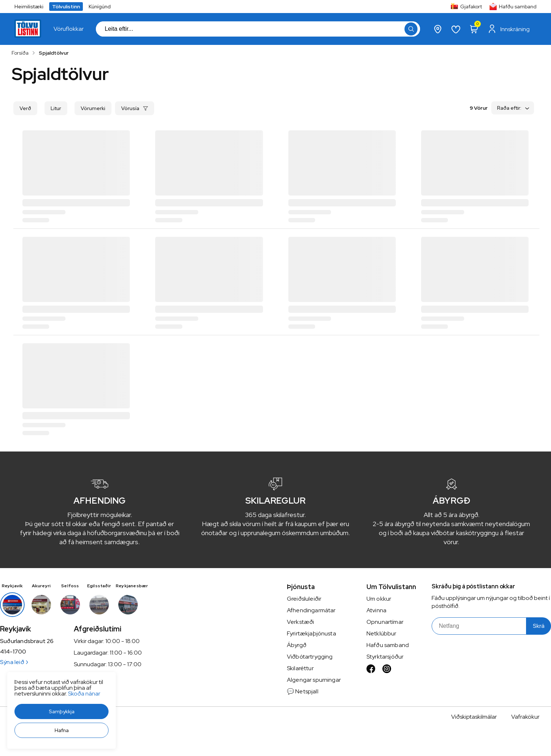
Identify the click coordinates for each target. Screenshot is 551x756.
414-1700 (13, 652)
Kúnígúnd (100, 7)
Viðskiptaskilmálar (474, 717)
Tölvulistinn (66, 7)
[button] (62, 711)
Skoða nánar (84, 694)
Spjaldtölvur (54, 53)
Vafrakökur (525, 717)
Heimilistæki (29, 7)
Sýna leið (14, 662)
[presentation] (69, 29)
